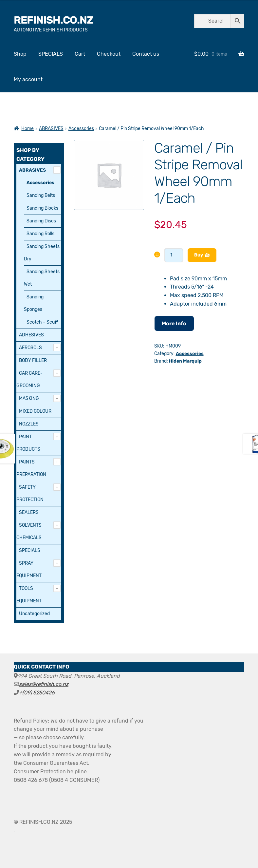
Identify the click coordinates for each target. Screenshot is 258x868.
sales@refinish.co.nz (44, 684)
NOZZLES (29, 424)
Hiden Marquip (185, 361)
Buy (199, 255)
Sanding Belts (41, 195)
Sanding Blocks (42, 208)
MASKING (29, 398)
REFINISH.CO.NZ (54, 20)
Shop (20, 54)
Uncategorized (34, 614)
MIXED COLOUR (35, 411)
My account (28, 79)
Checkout (109, 54)
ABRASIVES (51, 129)
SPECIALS (51, 54)
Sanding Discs (41, 221)
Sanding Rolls (40, 234)
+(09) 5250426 (37, 693)
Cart (80, 54)
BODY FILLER (33, 360)
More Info (174, 323)
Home (28, 129)
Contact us (146, 54)
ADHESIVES (31, 335)
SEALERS (29, 512)
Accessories (81, 129)
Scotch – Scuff (42, 322)
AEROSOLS (30, 348)
